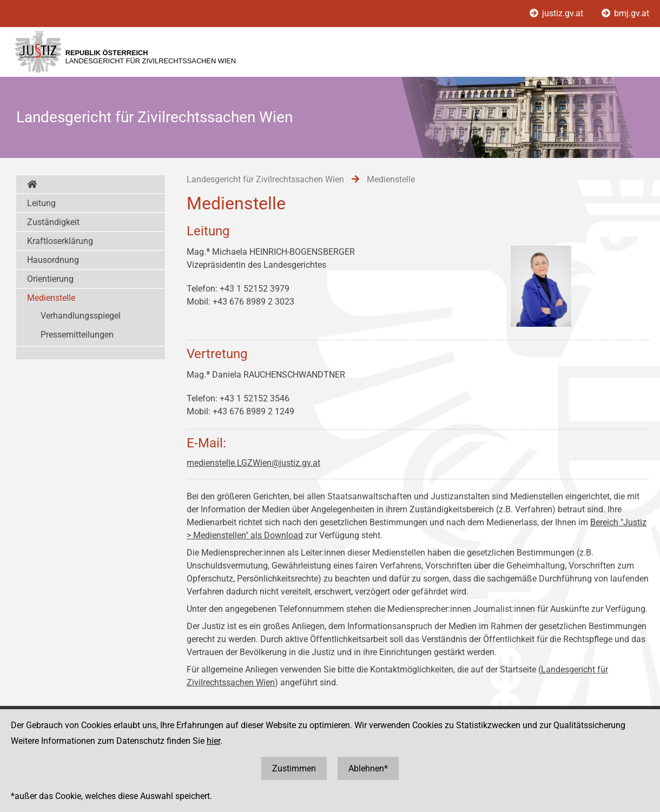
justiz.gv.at (557, 13)
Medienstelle (51, 298)
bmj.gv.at (625, 13)
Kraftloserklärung (60, 241)
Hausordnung (53, 260)
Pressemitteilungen (77, 335)
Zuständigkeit (53, 222)
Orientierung (50, 279)
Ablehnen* (368, 768)
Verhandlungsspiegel (81, 316)
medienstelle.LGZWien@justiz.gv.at (253, 463)
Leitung (41, 203)
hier (213, 741)
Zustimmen (294, 768)
